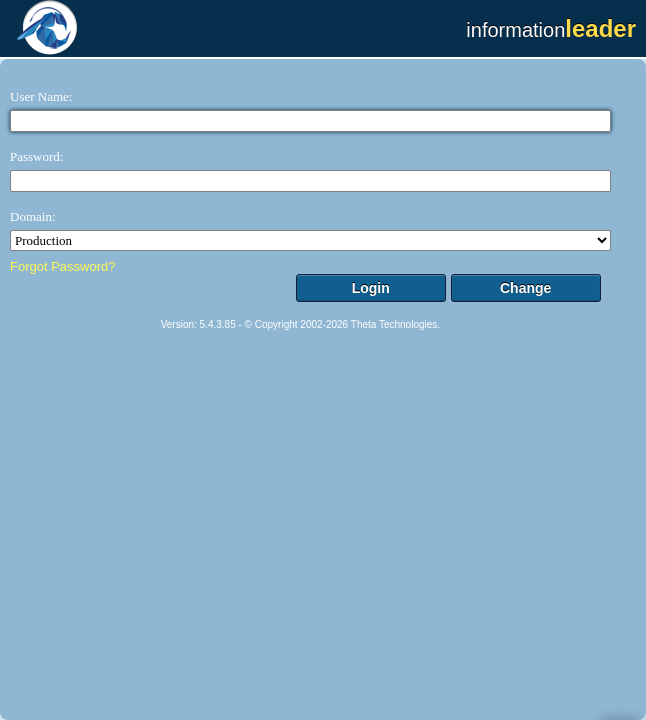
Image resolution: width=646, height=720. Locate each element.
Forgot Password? (63, 266)
